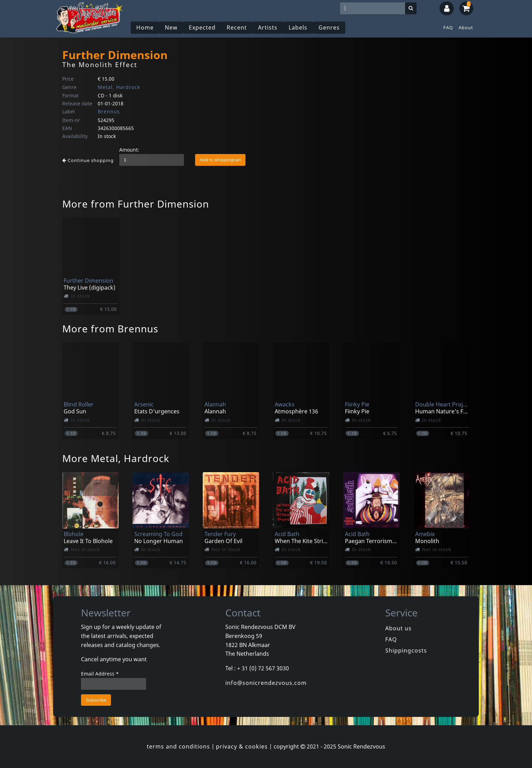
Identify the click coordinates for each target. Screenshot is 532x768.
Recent (237, 27)
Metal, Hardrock (119, 87)
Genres (329, 27)
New (171, 27)
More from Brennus (110, 329)
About (466, 27)
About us (398, 628)
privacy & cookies (242, 746)
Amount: (129, 150)
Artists (268, 27)
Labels (298, 27)
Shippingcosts (406, 650)
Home (145, 27)
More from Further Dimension (136, 204)
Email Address (100, 674)
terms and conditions (178, 746)
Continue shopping (88, 160)
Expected (202, 27)
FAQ (448, 27)
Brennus (109, 111)
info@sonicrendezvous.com (266, 683)
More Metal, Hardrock (116, 458)
